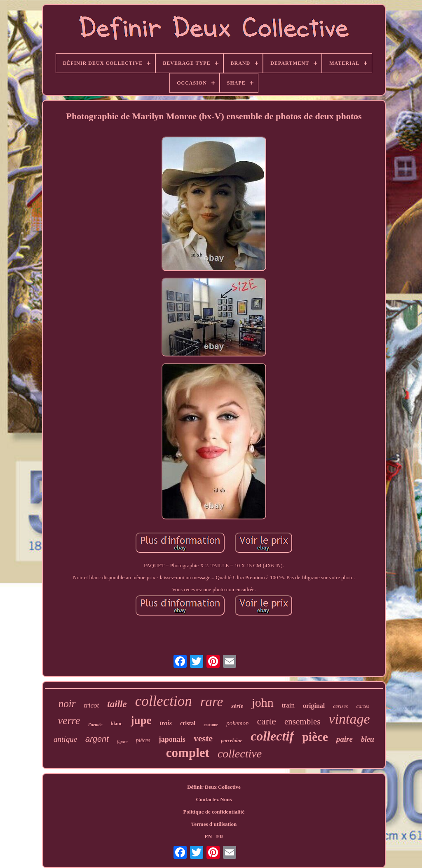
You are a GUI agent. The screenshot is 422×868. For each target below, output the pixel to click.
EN (208, 836)
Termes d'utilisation (214, 824)
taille (117, 704)
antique (65, 739)
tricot (92, 705)
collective (240, 754)
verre (69, 721)
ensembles (302, 722)
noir (67, 704)
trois (166, 723)
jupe (141, 720)
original (314, 706)
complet (188, 753)
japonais (172, 739)
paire (345, 739)
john (262, 702)
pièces (143, 740)
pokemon (237, 723)
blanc (117, 724)
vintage (349, 719)
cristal (188, 723)
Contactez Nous (214, 799)
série (237, 706)
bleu (368, 739)
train (288, 705)
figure (122, 741)
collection (164, 701)
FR (219, 836)
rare (212, 702)
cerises (340, 706)
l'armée (95, 724)
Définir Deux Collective (214, 787)
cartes (363, 706)
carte (266, 721)
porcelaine (232, 741)
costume (211, 725)
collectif (272, 736)
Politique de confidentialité (214, 812)
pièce (315, 737)
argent (97, 739)
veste (203, 738)
